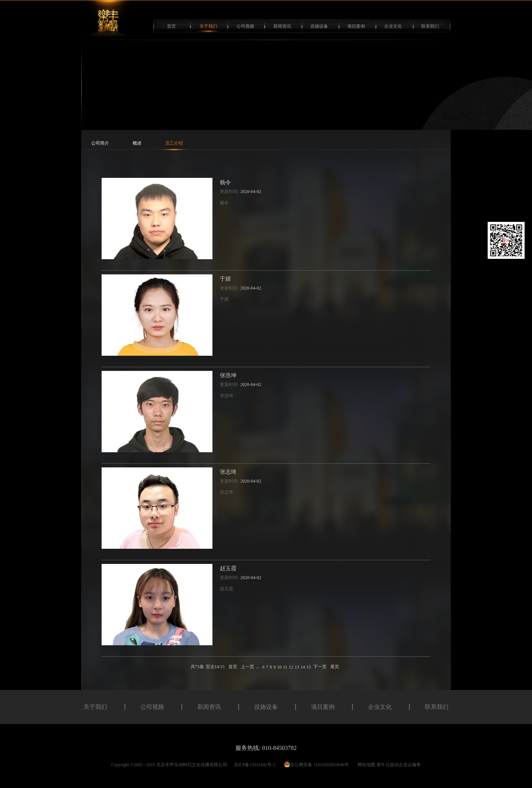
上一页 (248, 667)
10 (279, 667)
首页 (171, 26)
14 (303, 667)
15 (308, 667)
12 (291, 667)
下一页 (320, 667)
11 (285, 667)
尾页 (335, 667)
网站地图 (365, 765)
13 (297, 667)
